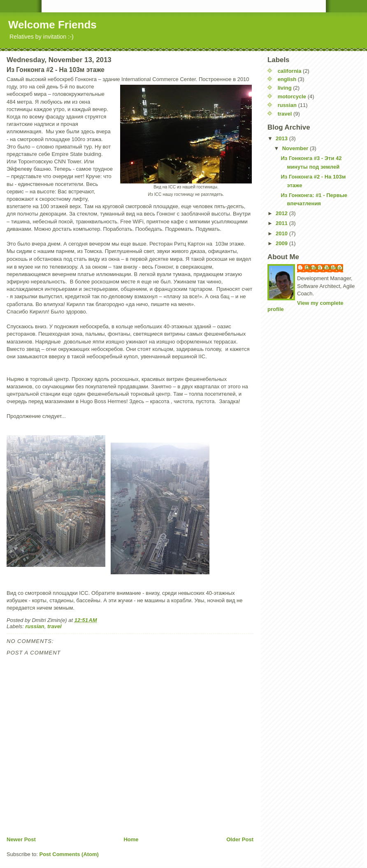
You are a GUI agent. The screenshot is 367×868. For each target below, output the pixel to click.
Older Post (240, 839)
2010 (282, 233)
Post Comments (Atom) (69, 854)
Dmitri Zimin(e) (324, 268)
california (290, 71)
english (287, 79)
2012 (282, 213)
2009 (282, 243)
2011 (282, 223)
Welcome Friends (52, 25)
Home (131, 839)
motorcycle (292, 96)
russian (35, 626)
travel (55, 626)
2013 (282, 138)
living (285, 88)
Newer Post (21, 839)
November (296, 148)
